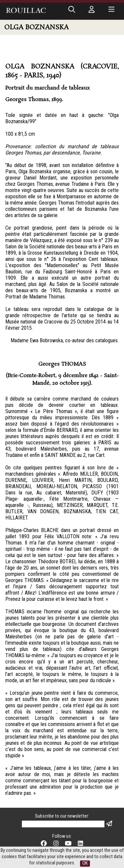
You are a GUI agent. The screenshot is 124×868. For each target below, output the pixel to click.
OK (85, 863)
